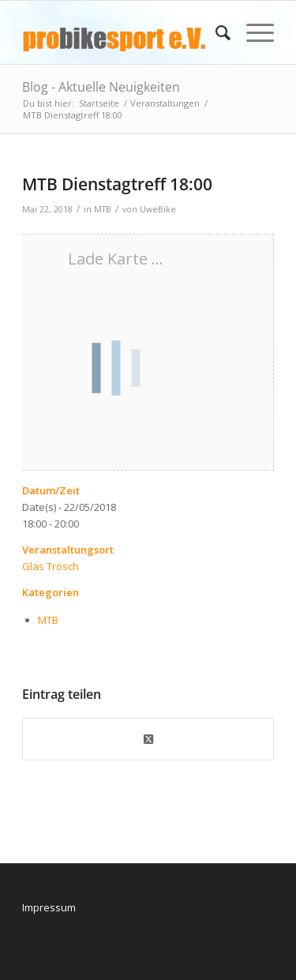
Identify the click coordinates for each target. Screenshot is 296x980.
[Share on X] (148, 739)
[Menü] (252, 32)
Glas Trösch (51, 566)
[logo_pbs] (123, 32)
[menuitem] (215, 32)
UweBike (158, 209)
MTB (103, 209)
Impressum (49, 907)
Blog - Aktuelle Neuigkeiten (101, 87)
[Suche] (215, 32)
